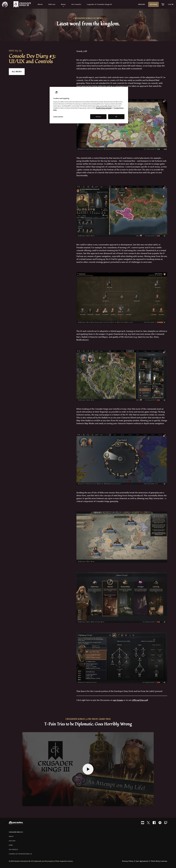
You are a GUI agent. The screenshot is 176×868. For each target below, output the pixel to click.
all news (17, 72)
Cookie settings (58, 116)
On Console (13, 849)
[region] (89, 105)
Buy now (153, 4)
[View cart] (163, 4)
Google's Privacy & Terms (104, 108)
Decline (98, 117)
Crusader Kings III (16, 832)
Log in (171, 4)
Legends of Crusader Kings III (20, 854)
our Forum (118, 700)
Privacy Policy (128, 861)
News (11, 845)
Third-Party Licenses (159, 861)
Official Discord (140, 700)
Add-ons (12, 841)
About (11, 836)
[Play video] (88, 769)
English (142, 4)
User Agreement (142, 861)
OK (116, 117)
